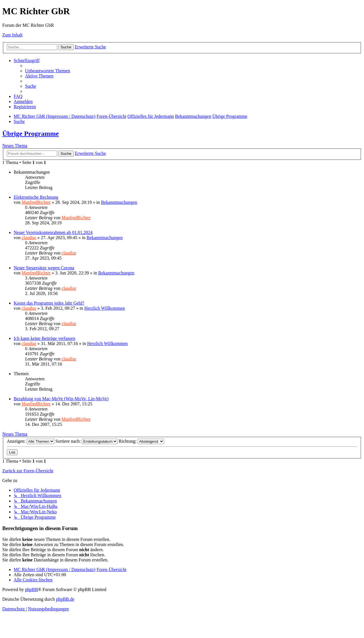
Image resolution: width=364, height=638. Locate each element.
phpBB (31, 589)
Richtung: (141, 441)
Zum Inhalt (13, 35)
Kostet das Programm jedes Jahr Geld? (49, 303)
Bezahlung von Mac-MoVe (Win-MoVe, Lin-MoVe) (61, 399)
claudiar (29, 238)
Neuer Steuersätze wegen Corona (44, 268)
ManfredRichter (36, 202)
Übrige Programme (31, 134)
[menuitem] (47, 71)
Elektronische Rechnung (36, 197)
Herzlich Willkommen (105, 308)
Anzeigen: (31, 441)
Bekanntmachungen (119, 202)
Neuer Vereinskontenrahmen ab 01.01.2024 (53, 232)
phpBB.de (65, 599)
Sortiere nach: (86, 441)
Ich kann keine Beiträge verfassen (45, 338)
